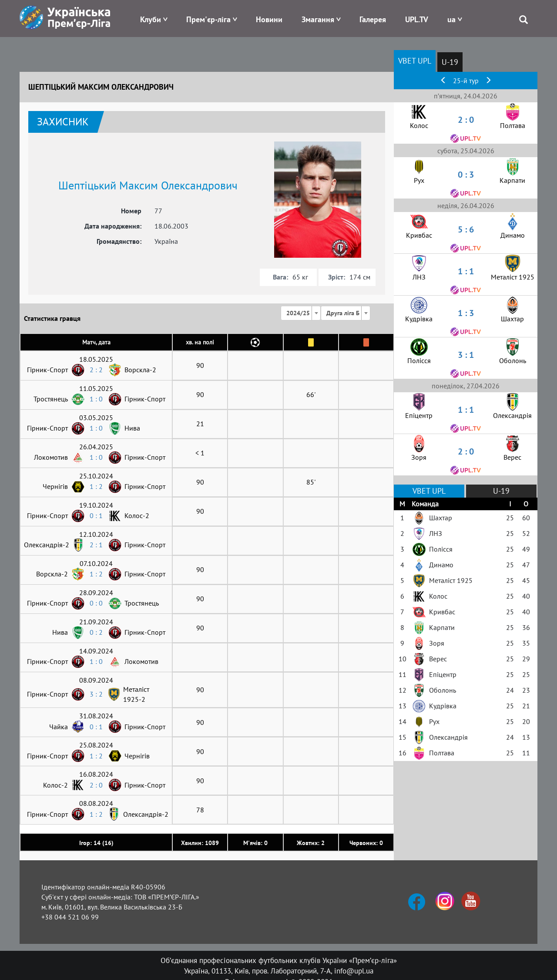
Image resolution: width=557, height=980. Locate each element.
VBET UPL (415, 61)
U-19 (450, 62)
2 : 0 (96, 785)
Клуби (151, 19)
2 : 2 (96, 370)
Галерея (373, 19)
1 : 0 (96, 399)
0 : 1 (96, 515)
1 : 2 (96, 486)
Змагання (318, 19)
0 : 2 (96, 632)
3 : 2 (96, 694)
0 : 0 (96, 603)
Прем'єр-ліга (208, 19)
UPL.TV (417, 19)
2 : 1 (96, 545)
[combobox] (301, 313)
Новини (269, 19)
